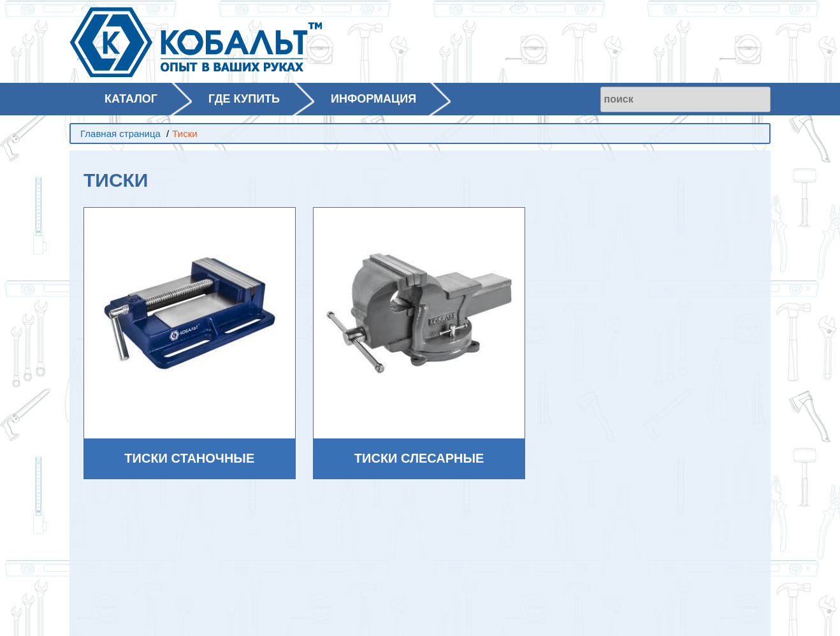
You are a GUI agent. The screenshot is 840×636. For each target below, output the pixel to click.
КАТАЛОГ (131, 99)
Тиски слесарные (419, 458)
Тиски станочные (189, 458)
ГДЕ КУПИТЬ (244, 99)
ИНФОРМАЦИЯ (373, 99)
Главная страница (120, 134)
